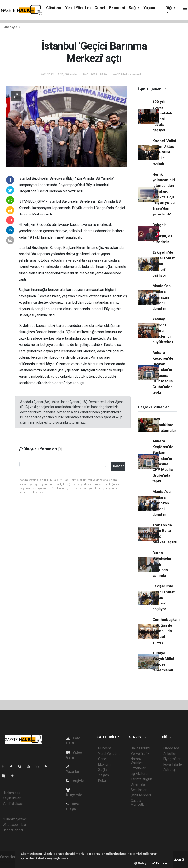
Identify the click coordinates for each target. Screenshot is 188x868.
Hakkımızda (12, 793)
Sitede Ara (171, 748)
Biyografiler (172, 759)
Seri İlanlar (139, 790)
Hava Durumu (141, 748)
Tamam (160, 863)
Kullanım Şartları (15, 819)
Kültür (103, 780)
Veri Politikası (13, 804)
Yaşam (149, 8)
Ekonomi (117, 8)
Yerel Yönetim (78, 8)
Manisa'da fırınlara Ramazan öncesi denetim (162, 297)
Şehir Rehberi (141, 795)
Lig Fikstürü (139, 774)
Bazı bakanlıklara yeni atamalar (164, 425)
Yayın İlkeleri (12, 798)
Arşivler (76, 781)
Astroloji (169, 770)
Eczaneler (138, 768)
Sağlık (134, 8)
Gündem (54, 8)
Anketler (170, 754)
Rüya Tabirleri (173, 764)
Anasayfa (11, 27)
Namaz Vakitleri (137, 761)
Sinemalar (138, 784)
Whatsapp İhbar (15, 825)
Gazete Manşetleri (139, 803)
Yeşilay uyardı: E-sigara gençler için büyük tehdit (163, 331)
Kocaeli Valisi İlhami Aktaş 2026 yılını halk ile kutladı (164, 152)
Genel (100, 8)
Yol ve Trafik (140, 754)
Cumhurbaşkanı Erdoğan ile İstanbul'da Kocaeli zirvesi (166, 631)
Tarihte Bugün (141, 779)
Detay (140, 863)
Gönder (118, 466)
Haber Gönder (13, 830)
